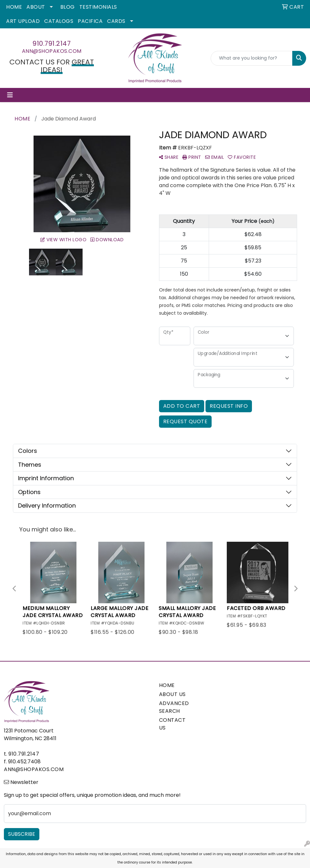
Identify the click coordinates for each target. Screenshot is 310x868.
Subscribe (22, 834)
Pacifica (90, 21)
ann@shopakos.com (52, 51)
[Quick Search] (252, 58)
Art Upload (23, 21)
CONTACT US (172, 724)
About (36, 7)
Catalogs (59, 21)
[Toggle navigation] (10, 95)
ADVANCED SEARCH (174, 707)
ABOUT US (172, 694)
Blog (68, 7)
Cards (116, 21)
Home (14, 7)
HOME (167, 685)
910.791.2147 (52, 43)
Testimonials (98, 7)
